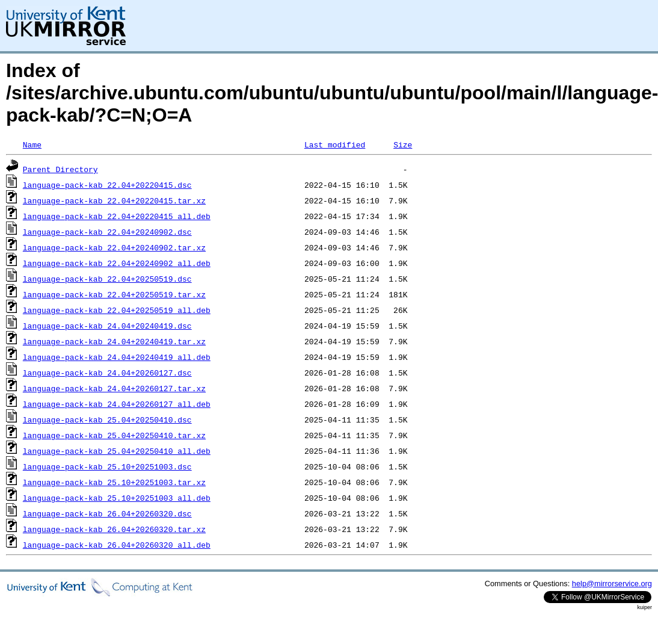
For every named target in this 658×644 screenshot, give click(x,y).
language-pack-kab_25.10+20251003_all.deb (117, 498)
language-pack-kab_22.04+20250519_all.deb (117, 310)
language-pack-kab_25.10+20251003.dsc (107, 466)
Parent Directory (60, 169)
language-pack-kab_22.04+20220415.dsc (107, 185)
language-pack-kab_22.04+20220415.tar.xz (114, 200)
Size (403, 144)
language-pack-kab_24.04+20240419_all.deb (117, 357)
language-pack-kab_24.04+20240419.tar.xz (114, 341)
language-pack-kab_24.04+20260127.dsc (107, 373)
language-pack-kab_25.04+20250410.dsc (107, 420)
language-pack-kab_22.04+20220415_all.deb (117, 216)
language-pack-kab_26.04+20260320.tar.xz (114, 529)
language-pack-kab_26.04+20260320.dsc (107, 513)
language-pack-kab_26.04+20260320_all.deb (117, 545)
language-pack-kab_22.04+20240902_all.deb (117, 263)
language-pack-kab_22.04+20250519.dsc (107, 279)
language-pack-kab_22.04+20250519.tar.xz (114, 294)
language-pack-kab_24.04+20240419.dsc (107, 326)
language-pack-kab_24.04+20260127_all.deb (117, 404)
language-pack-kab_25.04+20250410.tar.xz (114, 435)
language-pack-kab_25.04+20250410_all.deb (117, 451)
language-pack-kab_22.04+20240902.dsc (107, 232)
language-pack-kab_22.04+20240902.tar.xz (114, 247)
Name (32, 144)
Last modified (335, 144)
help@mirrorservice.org (612, 584)
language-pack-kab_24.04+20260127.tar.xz (114, 388)
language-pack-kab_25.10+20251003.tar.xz (114, 482)
